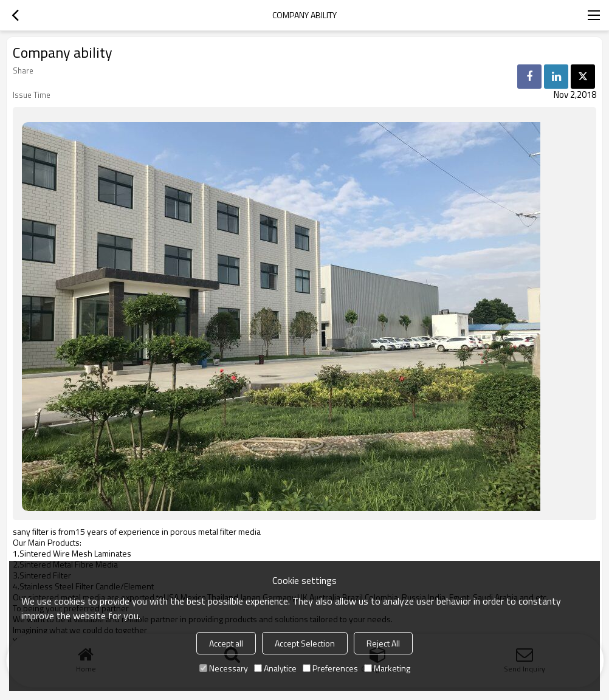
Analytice (275, 668)
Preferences (330, 668)
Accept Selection (305, 643)
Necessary (224, 668)
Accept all (226, 643)
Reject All (383, 643)
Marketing (387, 668)
